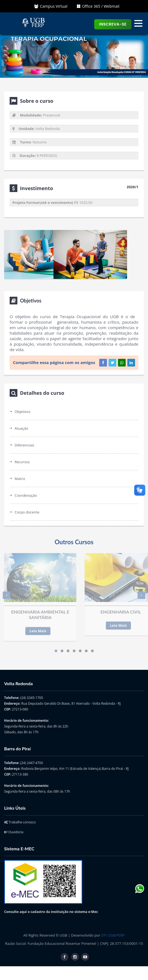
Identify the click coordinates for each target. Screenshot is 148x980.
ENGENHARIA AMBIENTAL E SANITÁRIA (40, 612)
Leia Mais (38, 628)
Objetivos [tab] (22, 412)
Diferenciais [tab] (24, 445)
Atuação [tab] (21, 428)
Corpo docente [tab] (27, 512)
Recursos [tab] (22, 462)
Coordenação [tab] (26, 495)
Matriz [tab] (20, 479)
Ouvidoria (14, 832)
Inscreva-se (113, 24)
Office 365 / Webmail (98, 6)
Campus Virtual (51, 6)
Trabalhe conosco (20, 822)
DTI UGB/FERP (113, 935)
